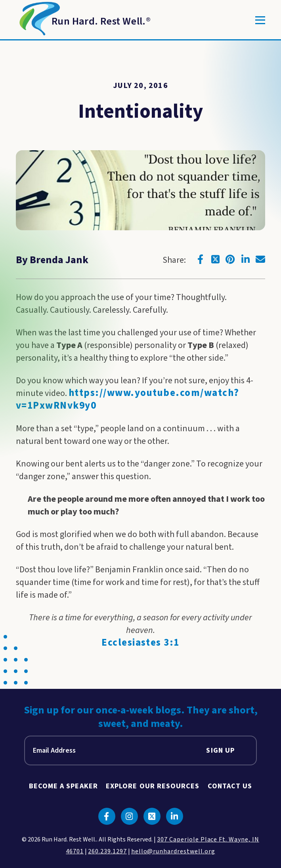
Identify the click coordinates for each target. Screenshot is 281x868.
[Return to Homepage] (83, 20)
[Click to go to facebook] (200, 259)
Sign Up (220, 750)
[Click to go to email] (260, 259)
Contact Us (230, 786)
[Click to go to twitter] (215, 259)
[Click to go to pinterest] (230, 259)
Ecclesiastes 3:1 (140, 643)
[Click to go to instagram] (129, 816)
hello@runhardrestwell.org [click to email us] (173, 851)
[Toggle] (260, 20)
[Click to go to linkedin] (245, 259)
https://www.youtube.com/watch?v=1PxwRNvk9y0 (128, 399)
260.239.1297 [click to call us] (107, 851)
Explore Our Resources (153, 786)
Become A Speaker (63, 786)
